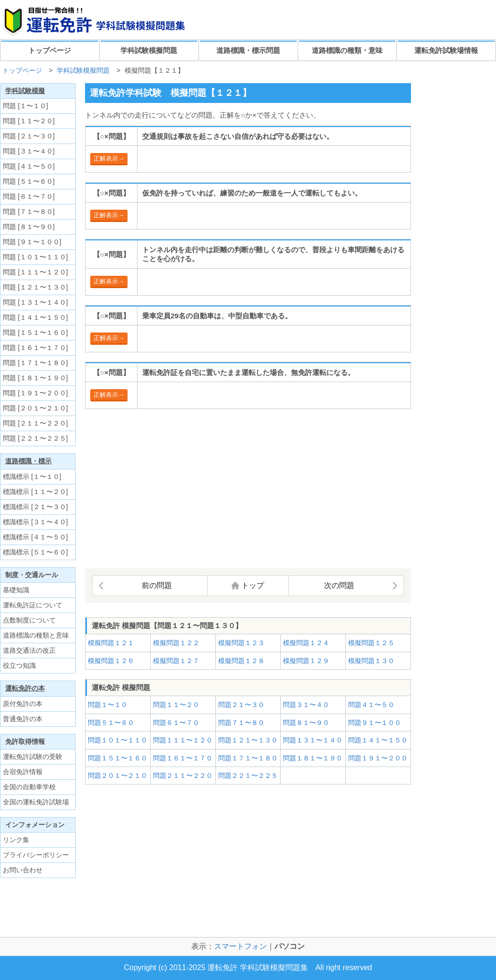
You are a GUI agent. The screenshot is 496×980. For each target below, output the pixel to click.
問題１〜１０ (108, 705)
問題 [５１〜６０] (29, 181)
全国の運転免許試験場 (36, 802)
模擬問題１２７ (176, 661)
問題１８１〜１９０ (313, 758)
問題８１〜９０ (306, 723)
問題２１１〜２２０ (183, 775)
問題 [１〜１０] (26, 106)
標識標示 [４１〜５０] (35, 537)
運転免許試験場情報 (446, 50)
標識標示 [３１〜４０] (35, 522)
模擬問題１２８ (241, 661)
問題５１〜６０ (111, 723)
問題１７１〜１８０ (248, 758)
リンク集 (16, 840)
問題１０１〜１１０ (118, 740)
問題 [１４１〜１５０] (35, 317)
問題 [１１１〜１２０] (35, 272)
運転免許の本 (25, 688)
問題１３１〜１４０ (313, 740)
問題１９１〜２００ (378, 758)
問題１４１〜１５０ (378, 740)
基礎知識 (16, 590)
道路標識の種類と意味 (36, 635)
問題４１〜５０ (371, 705)
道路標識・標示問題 (248, 50)
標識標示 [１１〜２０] (35, 492)
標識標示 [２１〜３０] (35, 507)
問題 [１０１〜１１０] (35, 257)
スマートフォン (240, 946)
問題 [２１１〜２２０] (35, 423)
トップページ (50, 50)
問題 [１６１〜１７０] (35, 348)
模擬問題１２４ (306, 643)
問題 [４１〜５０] (29, 166)
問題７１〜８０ (241, 723)
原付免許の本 (23, 704)
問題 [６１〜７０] (29, 196)
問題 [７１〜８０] (29, 212)
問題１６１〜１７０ (183, 758)
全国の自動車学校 (29, 787)
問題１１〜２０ (176, 705)
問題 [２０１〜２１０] (35, 408)
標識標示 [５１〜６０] (35, 552)
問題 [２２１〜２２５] (35, 438)
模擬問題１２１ (111, 643)
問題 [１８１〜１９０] (35, 378)
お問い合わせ (23, 870)
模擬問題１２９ (306, 661)
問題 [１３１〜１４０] (35, 302)
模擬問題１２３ (241, 643)
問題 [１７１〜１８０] (35, 363)
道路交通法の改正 (29, 650)
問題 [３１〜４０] (29, 151)
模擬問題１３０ (371, 661)
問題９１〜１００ (375, 723)
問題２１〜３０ (241, 705)
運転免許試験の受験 (33, 757)
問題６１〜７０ (176, 723)
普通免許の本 (23, 719)
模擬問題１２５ (371, 643)
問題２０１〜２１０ (118, 775)
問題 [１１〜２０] (29, 121)
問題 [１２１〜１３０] (35, 287)
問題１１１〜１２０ (183, 740)
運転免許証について (33, 605)
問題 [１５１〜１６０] (35, 332)
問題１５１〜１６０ (118, 758)
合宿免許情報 (23, 772)
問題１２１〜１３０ (248, 740)
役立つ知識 (19, 665)
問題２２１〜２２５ (248, 775)
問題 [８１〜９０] (29, 227)
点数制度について (29, 620)
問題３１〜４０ (306, 705)
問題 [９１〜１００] (32, 242)
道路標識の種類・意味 (347, 50)
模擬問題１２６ (111, 661)
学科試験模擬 (25, 91)
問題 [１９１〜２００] (35, 393)
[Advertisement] (164, 489)
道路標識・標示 (28, 461)
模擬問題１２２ (176, 643)
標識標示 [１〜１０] (32, 477)
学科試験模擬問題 (149, 50)
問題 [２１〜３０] (29, 136)
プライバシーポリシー (36, 855)
